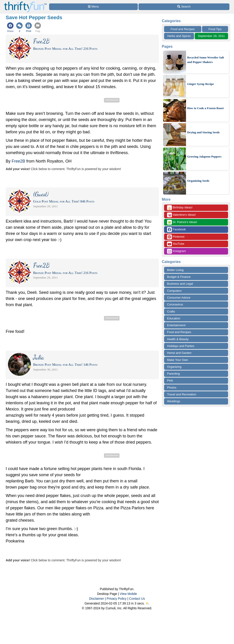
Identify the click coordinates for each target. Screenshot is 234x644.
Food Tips (215, 29)
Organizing (174, 367)
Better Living (175, 270)
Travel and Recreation (182, 394)
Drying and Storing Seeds (203, 132)
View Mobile (128, 594)
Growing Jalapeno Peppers (204, 156)
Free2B (18, 161)
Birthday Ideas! (180, 208)
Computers (174, 291)
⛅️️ (148, 603)
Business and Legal (180, 284)
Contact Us (137, 599)
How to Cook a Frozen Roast (205, 108)
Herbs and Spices (179, 36)
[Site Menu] (93, 7)
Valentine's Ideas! (181, 215)
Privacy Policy (116, 599)
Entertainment (176, 325)
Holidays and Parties (181, 346)
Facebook (176, 230)
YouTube (176, 244)
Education (174, 318)
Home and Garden (179, 353)
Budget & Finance (179, 277)
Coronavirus (175, 304)
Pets (170, 380)
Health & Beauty (178, 339)
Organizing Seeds (198, 181)
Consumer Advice (179, 298)
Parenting (173, 374)
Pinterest (176, 237)
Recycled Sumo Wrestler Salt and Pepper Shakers (206, 60)
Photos (172, 388)
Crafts (171, 311)
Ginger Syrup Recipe (201, 84)
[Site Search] (184, 7)
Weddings (174, 401)
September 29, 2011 (211, 36)
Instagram (176, 251)
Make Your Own (178, 360)
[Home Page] (25, 3)
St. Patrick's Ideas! (182, 222)
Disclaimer (97, 599)
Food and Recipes (183, 29)
